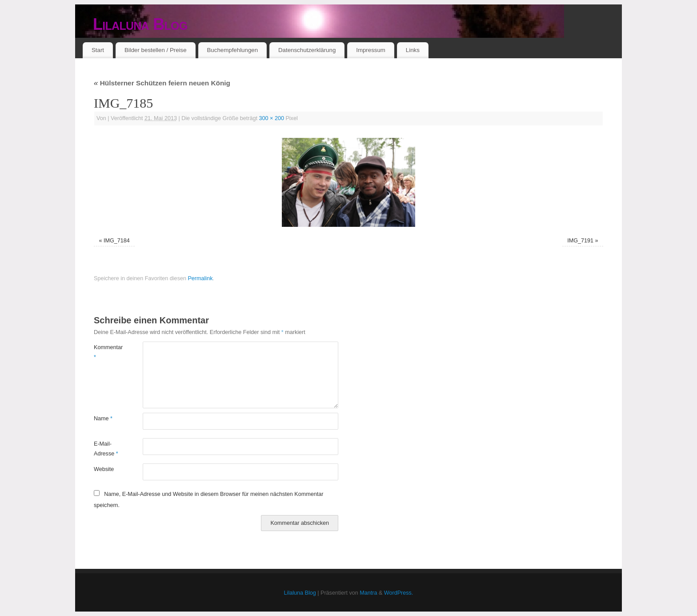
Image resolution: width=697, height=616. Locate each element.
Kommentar (106, 352)
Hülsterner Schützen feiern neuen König (162, 83)
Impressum (371, 50)
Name (103, 419)
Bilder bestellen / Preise (156, 50)
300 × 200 (272, 118)
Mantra (368, 593)
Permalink (200, 278)
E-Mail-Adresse (106, 449)
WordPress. (399, 593)
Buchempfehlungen (232, 50)
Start (98, 50)
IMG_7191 (580, 241)
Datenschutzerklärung (307, 50)
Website (104, 469)
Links (413, 50)
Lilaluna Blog (140, 24)
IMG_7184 (117, 241)
